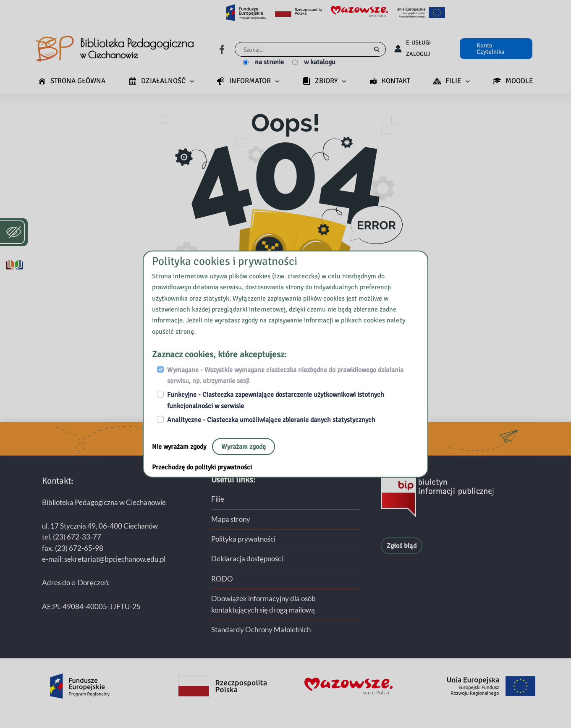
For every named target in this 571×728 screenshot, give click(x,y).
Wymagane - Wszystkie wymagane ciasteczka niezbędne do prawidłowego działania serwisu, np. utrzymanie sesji (285, 375)
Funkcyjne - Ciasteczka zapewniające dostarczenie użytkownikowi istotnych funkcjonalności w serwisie (276, 400)
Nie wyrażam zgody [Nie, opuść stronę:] (180, 446)
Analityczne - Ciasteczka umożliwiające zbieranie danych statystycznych (271, 420)
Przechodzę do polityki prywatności (202, 467)
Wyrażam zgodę (244, 446)
